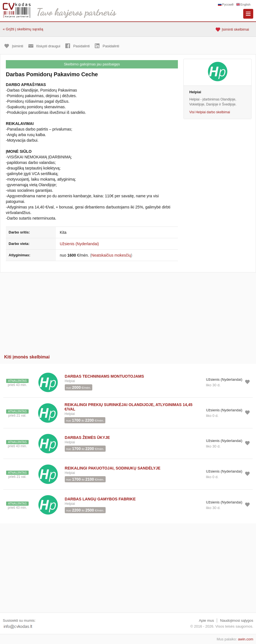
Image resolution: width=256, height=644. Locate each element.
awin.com (246, 639)
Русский (228, 4)
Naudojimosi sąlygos (237, 620)
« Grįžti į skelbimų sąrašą (23, 29)
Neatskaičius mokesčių (111, 255)
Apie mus (207, 620)
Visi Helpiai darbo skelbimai (210, 112)
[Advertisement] (128, 311)
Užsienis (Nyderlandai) (79, 244)
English (245, 4)
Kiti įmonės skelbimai (27, 357)
